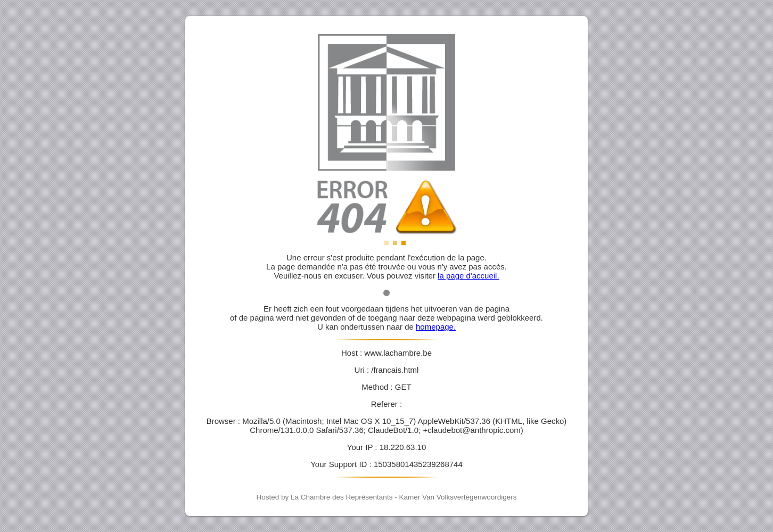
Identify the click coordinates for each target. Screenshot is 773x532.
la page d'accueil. (468, 276)
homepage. (436, 327)
